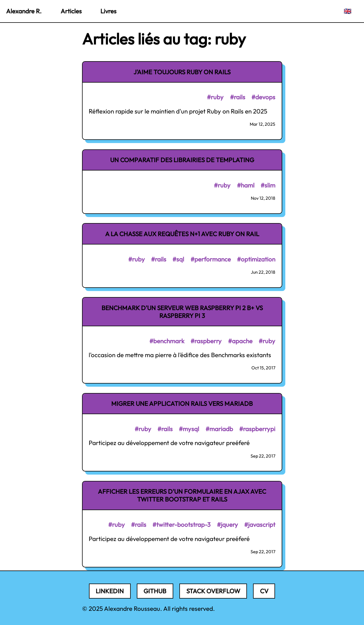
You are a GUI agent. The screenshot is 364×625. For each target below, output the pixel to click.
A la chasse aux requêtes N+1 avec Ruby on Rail (182, 234)
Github (155, 591)
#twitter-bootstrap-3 (181, 525)
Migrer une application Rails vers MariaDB (182, 404)
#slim (268, 185)
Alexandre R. (24, 11)
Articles (71, 11)
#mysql (189, 429)
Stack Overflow (213, 591)
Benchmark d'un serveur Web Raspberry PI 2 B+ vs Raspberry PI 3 (182, 312)
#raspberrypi (257, 429)
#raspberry (206, 341)
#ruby (215, 97)
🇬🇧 (348, 11)
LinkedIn (110, 591)
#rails (238, 97)
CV (264, 591)
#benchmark (167, 341)
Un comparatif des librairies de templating (182, 160)
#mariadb (219, 429)
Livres (108, 11)
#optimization (256, 259)
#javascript (260, 525)
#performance (211, 259)
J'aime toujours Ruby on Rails (182, 72)
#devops (263, 97)
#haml (246, 185)
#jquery (227, 525)
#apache (240, 341)
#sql (178, 259)
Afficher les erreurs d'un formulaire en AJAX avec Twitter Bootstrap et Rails (182, 495)
